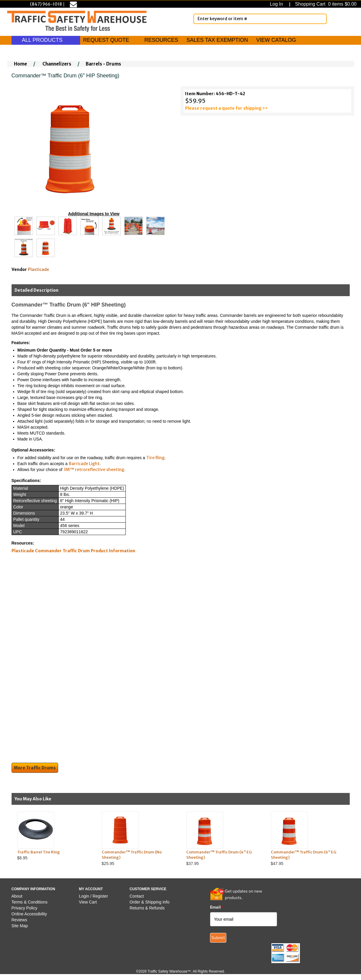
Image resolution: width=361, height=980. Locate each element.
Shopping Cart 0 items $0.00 (325, 4)
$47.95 (307, 839)
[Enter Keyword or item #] (260, 19)
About (17, 896)
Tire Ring (155, 458)
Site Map (20, 926)
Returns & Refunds (147, 908)
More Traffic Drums (35, 768)
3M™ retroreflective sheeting (94, 470)
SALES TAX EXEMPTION (217, 40)
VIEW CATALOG (276, 40)
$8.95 (54, 836)
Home (20, 64)
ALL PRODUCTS (46, 40)
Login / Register (93, 896)
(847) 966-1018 (46, 4)
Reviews (19, 920)
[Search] (321, 19)
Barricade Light (84, 464)
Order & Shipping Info (150, 902)
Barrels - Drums (103, 64)
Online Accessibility (29, 914)
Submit (218, 938)
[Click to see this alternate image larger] (24, 226)
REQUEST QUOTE (106, 40)
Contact (137, 896)
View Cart (88, 902)
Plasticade (38, 269)
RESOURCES (161, 40)
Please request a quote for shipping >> (226, 108)
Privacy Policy (24, 908)
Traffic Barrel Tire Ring (39, 852)
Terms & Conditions (30, 902)
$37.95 (223, 839)
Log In (278, 4)
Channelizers (57, 64)
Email (217, 907)
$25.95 (138, 839)
